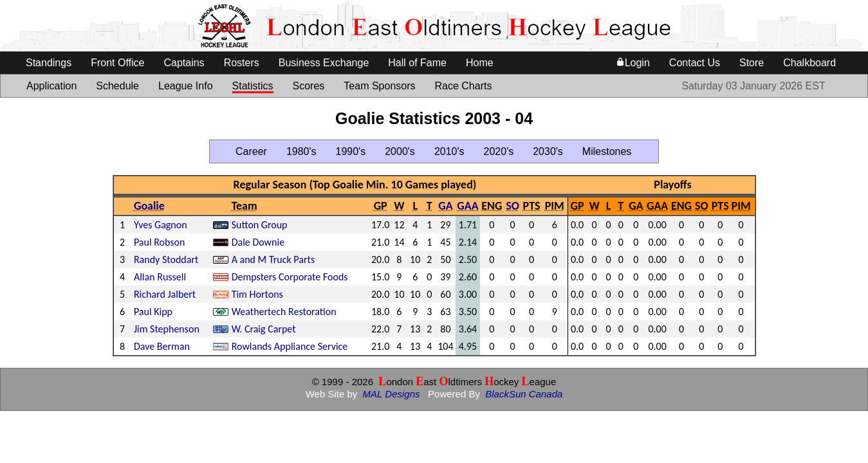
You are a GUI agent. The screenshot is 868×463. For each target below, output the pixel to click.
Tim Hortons (257, 294)
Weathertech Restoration (284, 312)
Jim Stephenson (167, 329)
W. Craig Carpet (264, 329)
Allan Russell (160, 277)
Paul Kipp (153, 312)
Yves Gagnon (161, 225)
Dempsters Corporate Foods (290, 277)
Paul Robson (160, 242)
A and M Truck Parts (273, 259)
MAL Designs (392, 394)
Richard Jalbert (165, 294)
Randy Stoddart (166, 259)
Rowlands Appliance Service (290, 346)
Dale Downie (258, 242)
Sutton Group (260, 225)
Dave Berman (162, 346)
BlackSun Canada (524, 394)
